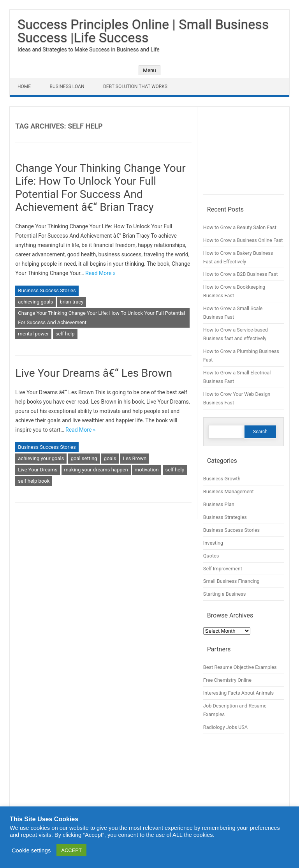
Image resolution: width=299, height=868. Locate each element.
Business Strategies (225, 517)
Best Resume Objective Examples (240, 667)
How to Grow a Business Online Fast (243, 240)
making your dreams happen (96, 470)
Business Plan (219, 504)
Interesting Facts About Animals (238, 693)
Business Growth (222, 479)
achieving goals (35, 302)
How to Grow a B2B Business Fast (241, 274)
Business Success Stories (47, 290)
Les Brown (135, 458)
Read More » (100, 273)
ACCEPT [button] (71, 850)
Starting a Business (225, 594)
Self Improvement (223, 569)
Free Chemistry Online (227, 680)
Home (24, 86)
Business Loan (67, 86)
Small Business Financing (231, 581)
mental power (33, 334)
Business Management (229, 491)
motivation (147, 470)
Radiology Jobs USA (225, 727)
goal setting (84, 458)
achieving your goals (41, 458)
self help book (34, 481)
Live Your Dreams (38, 470)
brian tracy (71, 302)
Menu (149, 70)
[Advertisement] (244, 153)
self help (65, 334)
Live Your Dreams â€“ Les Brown (94, 373)
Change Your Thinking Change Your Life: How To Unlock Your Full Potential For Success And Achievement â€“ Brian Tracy (100, 188)
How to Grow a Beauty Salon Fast (240, 227)
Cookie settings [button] (31, 850)
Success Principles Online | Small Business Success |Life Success (143, 31)
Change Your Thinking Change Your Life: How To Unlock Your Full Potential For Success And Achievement (101, 318)
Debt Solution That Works (135, 86)
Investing (213, 543)
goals (110, 458)
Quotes (211, 556)
